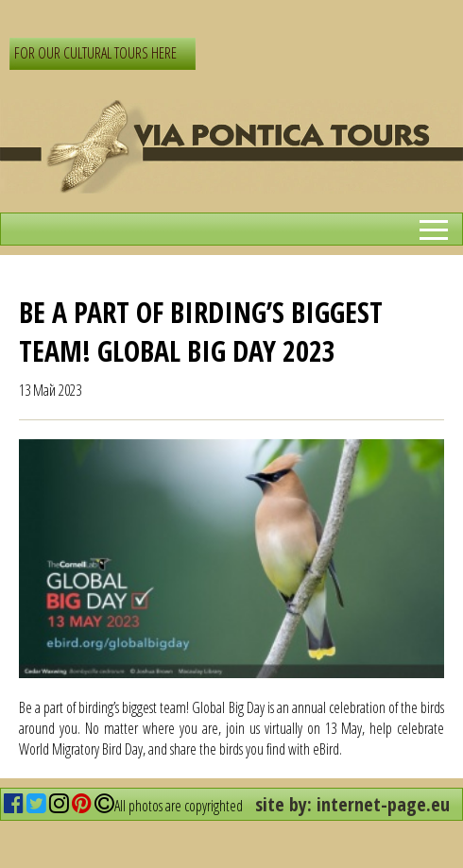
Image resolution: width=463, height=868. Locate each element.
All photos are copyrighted (169, 806)
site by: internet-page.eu (352, 804)
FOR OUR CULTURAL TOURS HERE (95, 53)
